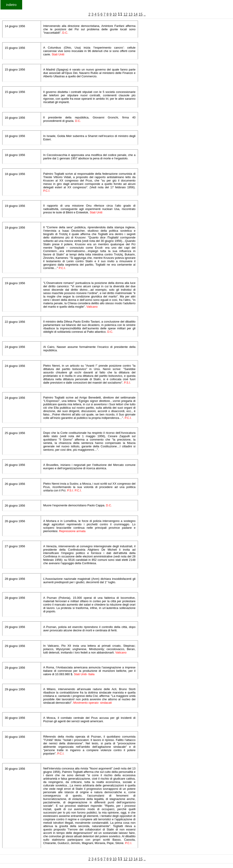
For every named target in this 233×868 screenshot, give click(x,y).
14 (136, 14)
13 (131, 14)
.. (145, 14)
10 (115, 14)
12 (126, 14)
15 (140, 14)
